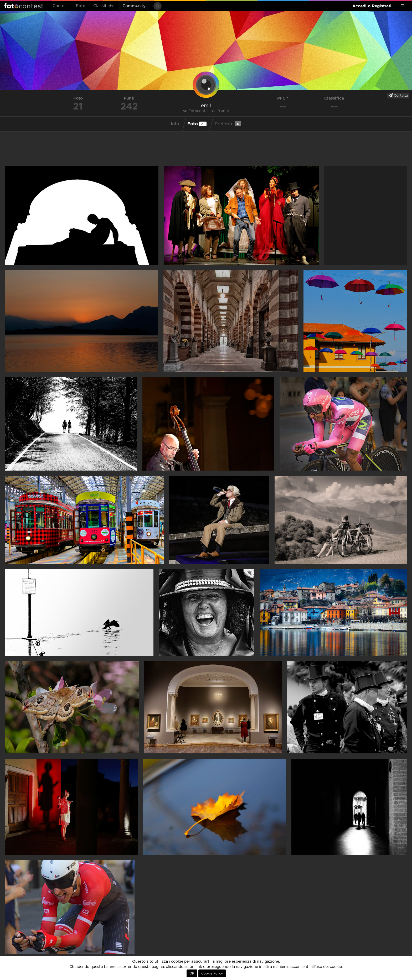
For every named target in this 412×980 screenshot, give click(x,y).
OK (192, 973)
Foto (81, 6)
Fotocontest (24, 6)
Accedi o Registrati (372, 6)
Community (134, 6)
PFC (283, 98)
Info (175, 124)
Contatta (398, 95)
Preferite (228, 124)
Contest (60, 6)
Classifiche (104, 6)
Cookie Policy (212, 973)
